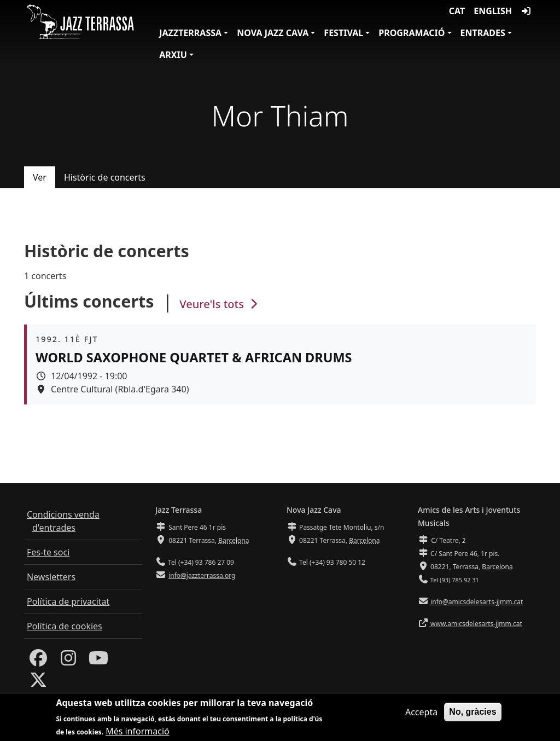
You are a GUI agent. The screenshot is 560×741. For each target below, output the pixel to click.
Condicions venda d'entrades (63, 521)
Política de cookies (65, 626)
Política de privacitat (68, 601)
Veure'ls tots (220, 304)
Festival (343, 33)
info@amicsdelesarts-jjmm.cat (476, 602)
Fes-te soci (48, 552)
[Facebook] (38, 661)
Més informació (138, 734)
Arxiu (173, 55)
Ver (40, 177)
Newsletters (51, 577)
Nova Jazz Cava (273, 33)
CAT (457, 11)
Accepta (421, 715)
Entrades (483, 33)
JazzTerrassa (190, 33)
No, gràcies (472, 715)
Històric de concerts (105, 177)
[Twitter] (38, 683)
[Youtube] (98, 661)
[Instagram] (68, 661)
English (493, 11)
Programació (412, 33)
